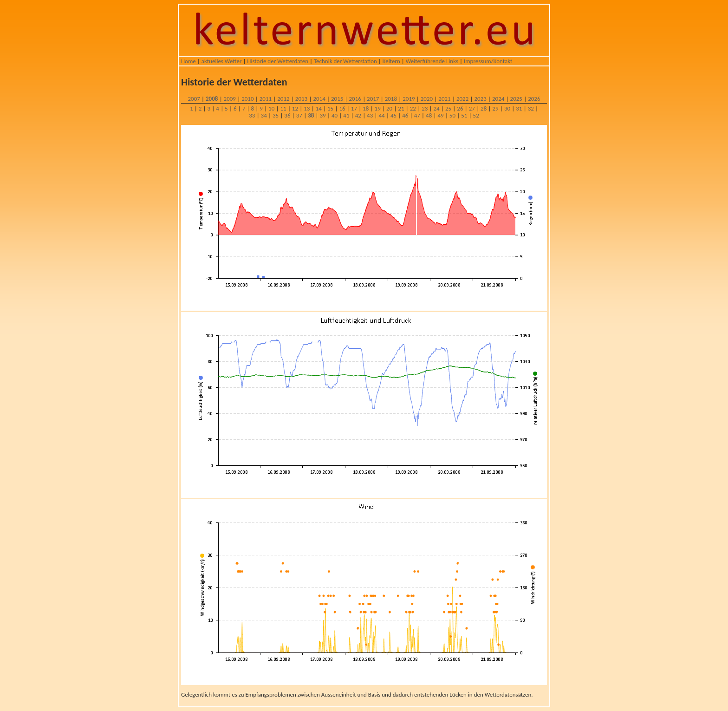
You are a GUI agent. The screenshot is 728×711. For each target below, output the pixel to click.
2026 (534, 99)
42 (358, 115)
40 (335, 115)
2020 (427, 99)
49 (440, 115)
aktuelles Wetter (222, 61)
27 (472, 108)
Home (188, 61)
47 (417, 115)
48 (429, 115)
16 (342, 108)
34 (264, 115)
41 (346, 115)
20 (389, 108)
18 (366, 108)
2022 (462, 99)
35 (276, 115)
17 (354, 108)
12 (295, 108)
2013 (301, 99)
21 (401, 108)
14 (319, 108)
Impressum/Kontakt (488, 61)
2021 (444, 99)
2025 (516, 99)
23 (425, 108)
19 (378, 108)
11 (283, 108)
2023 (480, 99)
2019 (409, 99)
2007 (194, 99)
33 (252, 115)
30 (507, 108)
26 (460, 108)
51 (464, 115)
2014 (319, 99)
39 (323, 115)
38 (311, 115)
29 (495, 108)
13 (307, 108)
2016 (355, 99)
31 (519, 108)
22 (413, 108)
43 (370, 115)
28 (484, 108)
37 (299, 115)
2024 (498, 99)
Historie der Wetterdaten (278, 61)
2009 (230, 99)
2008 (212, 99)
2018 (391, 99)
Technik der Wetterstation (345, 61)
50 (452, 115)
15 (330, 108)
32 (531, 108)
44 (381, 115)
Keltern (391, 61)
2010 (247, 99)
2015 (337, 99)
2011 (266, 99)
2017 (373, 99)
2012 (283, 99)
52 (476, 115)
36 (287, 115)
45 (393, 115)
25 (448, 108)
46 (405, 115)
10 (271, 108)
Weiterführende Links (432, 61)
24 (437, 108)
